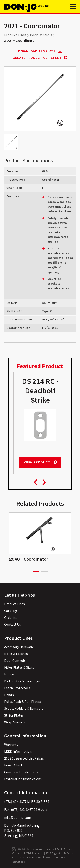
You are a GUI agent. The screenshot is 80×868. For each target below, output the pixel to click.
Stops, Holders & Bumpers (24, 708)
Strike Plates (14, 715)
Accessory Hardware (19, 647)
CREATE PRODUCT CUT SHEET (40, 58)
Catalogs (11, 611)
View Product (40, 462)
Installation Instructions (23, 779)
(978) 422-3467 (22, 810)
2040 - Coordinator (29, 559)
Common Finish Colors (21, 772)
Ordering (11, 617)
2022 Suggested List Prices (24, 758)
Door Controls (41, 35)
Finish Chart (13, 765)
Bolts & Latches (16, 654)
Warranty (11, 745)
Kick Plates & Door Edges (23, 681)
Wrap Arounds (15, 722)
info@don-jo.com (18, 818)
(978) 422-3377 (15, 802)
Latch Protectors (17, 688)
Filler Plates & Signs (19, 667)
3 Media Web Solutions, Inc (14, 849)
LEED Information (18, 751)
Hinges (9, 674)
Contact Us (13, 624)
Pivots (9, 695)
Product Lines (15, 35)
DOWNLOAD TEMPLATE (40, 51)
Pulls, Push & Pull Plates (23, 702)
